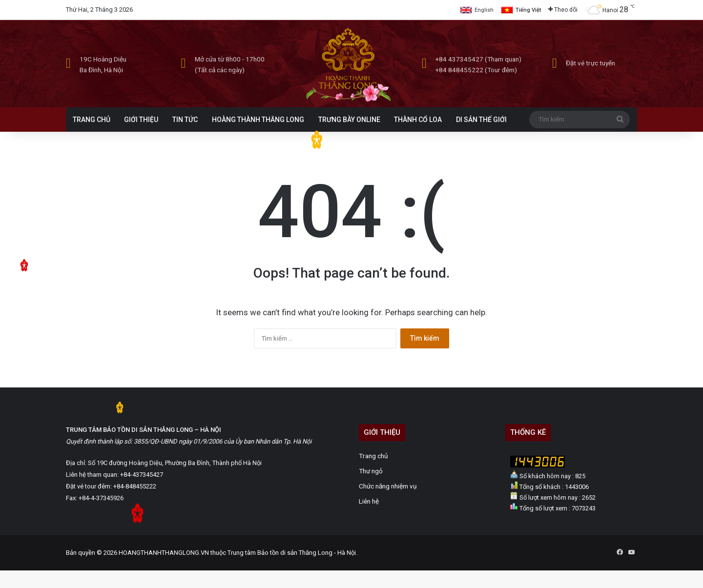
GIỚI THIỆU (141, 120)
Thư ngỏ (371, 471)
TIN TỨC (185, 120)
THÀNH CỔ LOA (418, 120)
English (484, 10)
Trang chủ (373, 456)
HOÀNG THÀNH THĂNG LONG (258, 120)
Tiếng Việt (528, 10)
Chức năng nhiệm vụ (388, 486)
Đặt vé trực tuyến (590, 63)
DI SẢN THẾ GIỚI (481, 120)
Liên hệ (369, 501)
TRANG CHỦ (92, 120)
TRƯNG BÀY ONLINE (349, 120)
